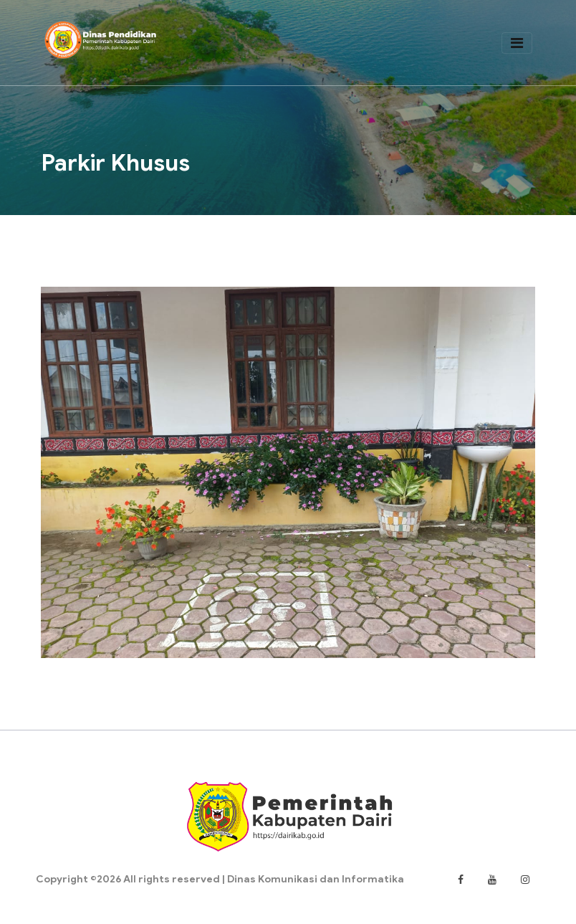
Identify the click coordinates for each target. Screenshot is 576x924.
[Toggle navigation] (516, 44)
